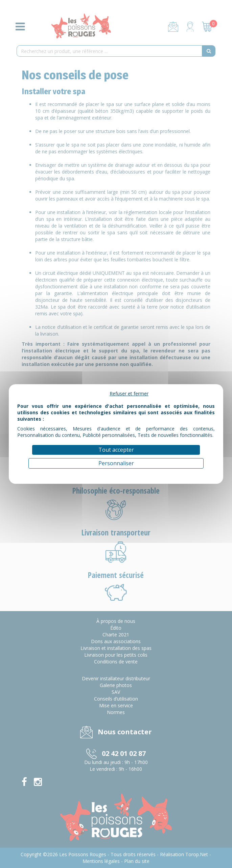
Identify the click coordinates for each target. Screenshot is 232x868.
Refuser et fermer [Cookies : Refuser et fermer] (129, 393)
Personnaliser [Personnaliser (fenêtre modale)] (116, 463)
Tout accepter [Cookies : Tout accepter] (116, 450)
